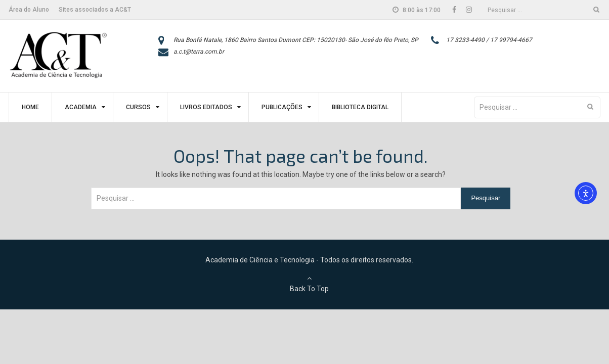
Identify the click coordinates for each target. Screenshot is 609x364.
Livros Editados (206, 107)
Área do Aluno (29, 10)
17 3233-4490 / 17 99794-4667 (489, 40)
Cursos (138, 107)
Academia (81, 107)
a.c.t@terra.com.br (199, 52)
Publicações (282, 107)
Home (30, 107)
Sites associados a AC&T (95, 10)
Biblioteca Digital (360, 107)
